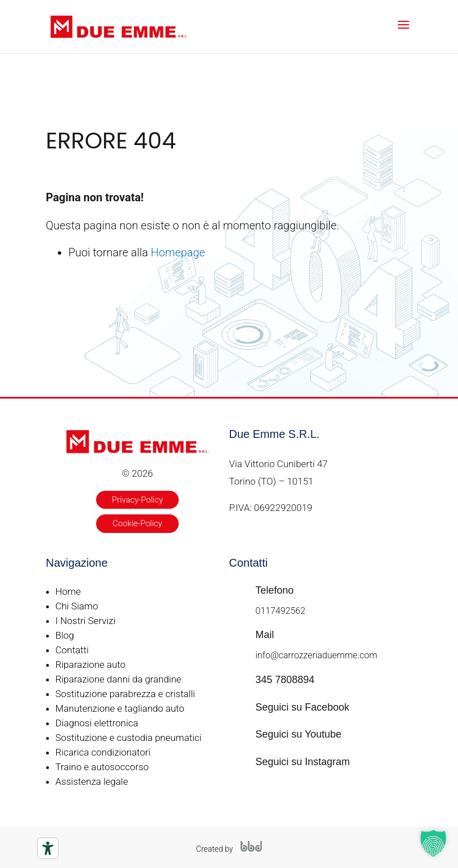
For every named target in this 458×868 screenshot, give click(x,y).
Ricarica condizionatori (103, 752)
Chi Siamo (77, 606)
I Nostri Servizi (86, 621)
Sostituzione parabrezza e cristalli (126, 694)
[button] (433, 843)
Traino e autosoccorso (102, 767)
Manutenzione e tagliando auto (120, 708)
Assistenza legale (92, 781)
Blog (65, 635)
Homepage (178, 252)
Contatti (72, 650)
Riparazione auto (91, 664)
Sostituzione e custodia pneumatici (129, 738)
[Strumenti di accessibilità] (48, 848)
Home (68, 591)
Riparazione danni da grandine (119, 679)
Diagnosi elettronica (97, 723)
